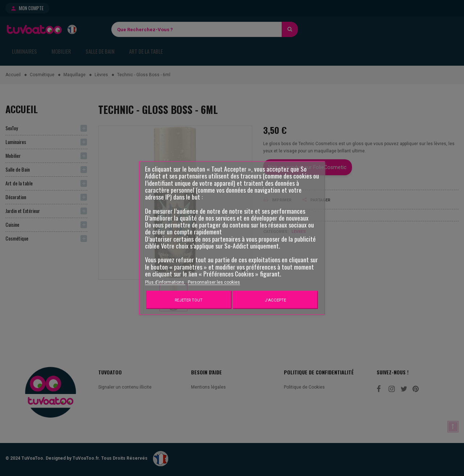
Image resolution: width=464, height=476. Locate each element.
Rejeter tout (189, 300)
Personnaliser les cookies (214, 282)
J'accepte (275, 300)
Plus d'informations (165, 282)
